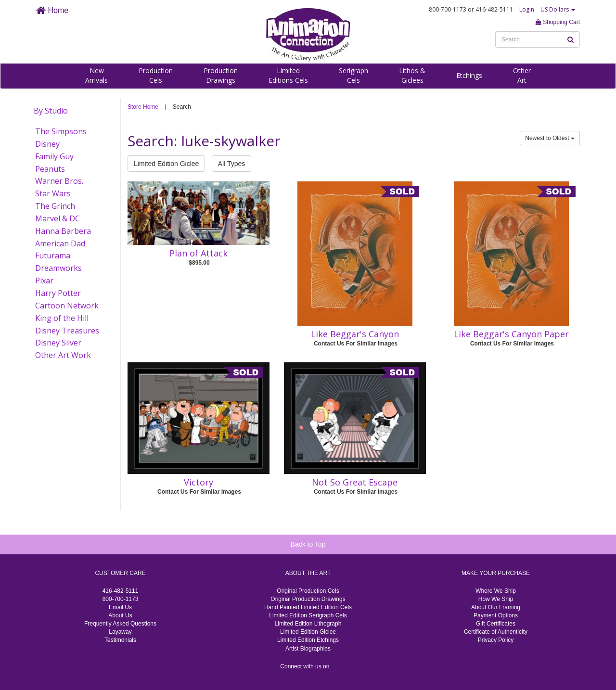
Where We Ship (496, 591)
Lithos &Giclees (412, 75)
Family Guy (54, 156)
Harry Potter (58, 293)
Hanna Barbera (63, 231)
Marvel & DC (58, 218)
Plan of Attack (199, 253)
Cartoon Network (67, 306)
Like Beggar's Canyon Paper (511, 334)
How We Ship (496, 599)
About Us (120, 615)
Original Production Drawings (308, 599)
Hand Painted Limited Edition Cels (308, 607)
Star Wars (53, 193)
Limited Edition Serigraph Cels (308, 615)
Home (52, 10)
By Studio (51, 111)
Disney (47, 144)
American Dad (60, 243)
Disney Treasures (67, 331)
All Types (232, 164)
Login (527, 9)
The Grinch (55, 206)
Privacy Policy (496, 640)
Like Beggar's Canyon (355, 334)
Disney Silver (58, 343)
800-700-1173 (121, 599)
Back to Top (308, 544)
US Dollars (558, 9)
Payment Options (496, 615)
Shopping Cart (558, 22)
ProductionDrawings (221, 75)
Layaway (120, 632)
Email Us (120, 607)
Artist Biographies (308, 649)
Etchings (469, 75)
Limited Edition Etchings (308, 640)
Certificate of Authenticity (496, 632)
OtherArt (522, 75)
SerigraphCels (353, 75)
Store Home (143, 107)
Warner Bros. (59, 181)
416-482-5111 (121, 591)
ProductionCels (156, 75)
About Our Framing (496, 607)
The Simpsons (61, 131)
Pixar (44, 281)
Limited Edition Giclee (166, 164)
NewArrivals (96, 75)
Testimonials (120, 640)
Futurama (53, 256)
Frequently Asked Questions (120, 624)
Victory (199, 482)
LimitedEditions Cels (288, 75)
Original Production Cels (308, 591)
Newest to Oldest (550, 138)
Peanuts (50, 169)
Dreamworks (58, 268)
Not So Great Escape (355, 482)
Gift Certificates (496, 624)
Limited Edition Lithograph (308, 624)
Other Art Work (63, 355)
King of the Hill (62, 318)
